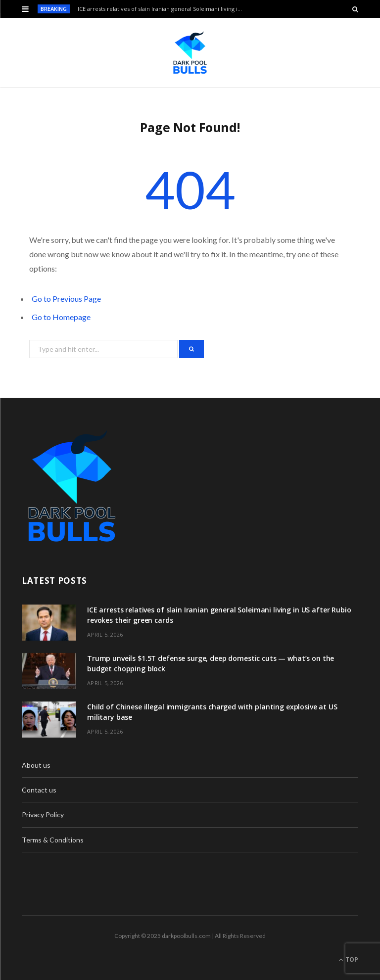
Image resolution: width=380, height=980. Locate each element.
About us (36, 765)
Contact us (39, 790)
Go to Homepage (61, 317)
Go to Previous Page (66, 299)
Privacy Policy (43, 815)
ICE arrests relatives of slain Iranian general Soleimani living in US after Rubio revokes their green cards (164, 9)
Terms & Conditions (53, 840)
